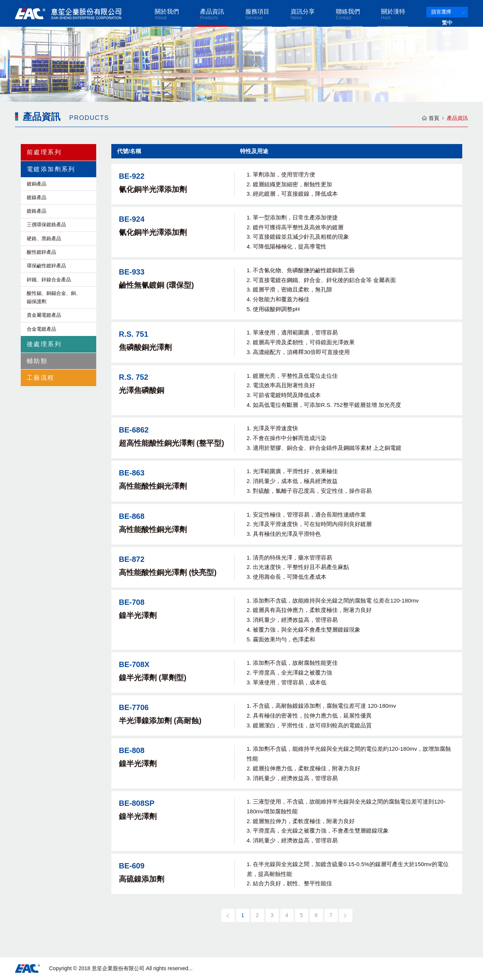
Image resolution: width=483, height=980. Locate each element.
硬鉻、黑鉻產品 (44, 238)
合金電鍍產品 (42, 329)
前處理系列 (44, 152)
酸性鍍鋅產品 (42, 252)
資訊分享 (303, 15)
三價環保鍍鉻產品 (46, 225)
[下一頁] (346, 915)
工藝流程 (41, 378)
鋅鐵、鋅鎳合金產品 (49, 280)
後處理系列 (44, 344)
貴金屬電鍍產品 (44, 315)
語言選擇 (441, 12)
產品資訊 (212, 15)
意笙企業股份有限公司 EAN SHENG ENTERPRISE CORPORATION (68, 14)
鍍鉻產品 (37, 211)
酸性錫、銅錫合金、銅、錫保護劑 (54, 297)
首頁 (434, 118)
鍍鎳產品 (37, 197)
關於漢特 (393, 15)
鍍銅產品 (37, 184)
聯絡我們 (348, 15)
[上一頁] (228, 915)
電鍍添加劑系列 (51, 169)
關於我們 (167, 15)
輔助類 (37, 361)
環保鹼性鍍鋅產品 (46, 266)
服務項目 (257, 15)
